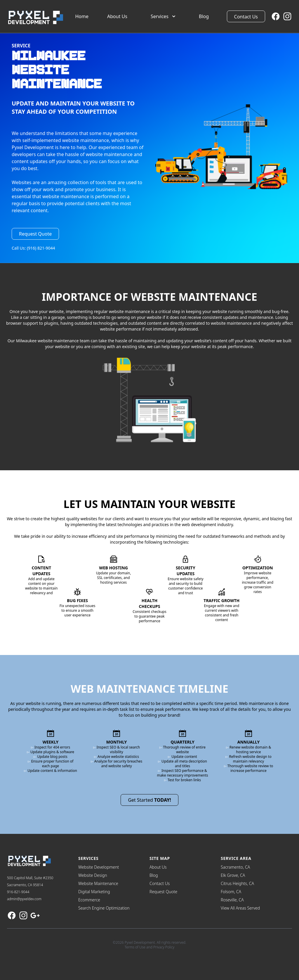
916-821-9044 (18, 892)
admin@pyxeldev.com (24, 899)
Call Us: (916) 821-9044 (33, 248)
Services (164, 16)
